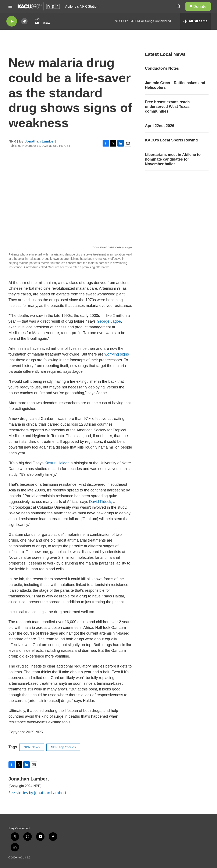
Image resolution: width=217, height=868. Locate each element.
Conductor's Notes (162, 68)
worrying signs (117, 354)
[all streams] (195, 21)
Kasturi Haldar (56, 463)
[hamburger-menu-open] (10, 6)
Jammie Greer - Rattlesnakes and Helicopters (175, 85)
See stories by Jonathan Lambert (37, 793)
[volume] (24, 21)
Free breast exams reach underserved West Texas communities (167, 107)
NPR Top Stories (63, 747)
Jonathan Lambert (40, 141)
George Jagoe (109, 321)
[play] (12, 21)
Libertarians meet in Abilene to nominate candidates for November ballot (173, 159)
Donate (200, 6)
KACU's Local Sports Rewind (171, 140)
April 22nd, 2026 (160, 126)
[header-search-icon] (179, 6)
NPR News (32, 747)
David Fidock (100, 502)
